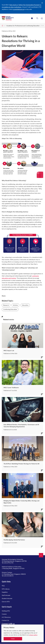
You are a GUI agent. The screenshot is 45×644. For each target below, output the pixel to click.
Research (6, 305)
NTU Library (6, 589)
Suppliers (5, 592)
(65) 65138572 (9, 576)
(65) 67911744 (9, 563)
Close (13, 639)
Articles (15, 305)
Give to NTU (6, 602)
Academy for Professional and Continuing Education (23, 26)
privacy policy (33, 635)
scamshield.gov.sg (19, 9)
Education (25, 305)
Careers (4, 614)
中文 (3, 586)
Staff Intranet (6, 595)
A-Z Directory (6, 617)
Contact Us (5, 620)
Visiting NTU (6, 611)
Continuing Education (10, 309)
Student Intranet (7, 598)
